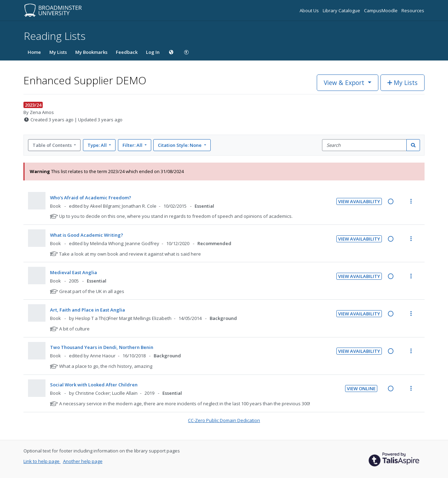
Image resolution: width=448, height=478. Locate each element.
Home (34, 52)
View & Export (345, 83)
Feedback (127, 52)
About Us (310, 10)
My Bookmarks (91, 52)
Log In (153, 52)
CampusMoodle (381, 10)
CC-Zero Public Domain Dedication (224, 420)
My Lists (58, 52)
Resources (413, 10)
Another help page (83, 461)
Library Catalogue (342, 10)
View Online (361, 388)
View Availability (359, 201)
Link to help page (42, 461)
